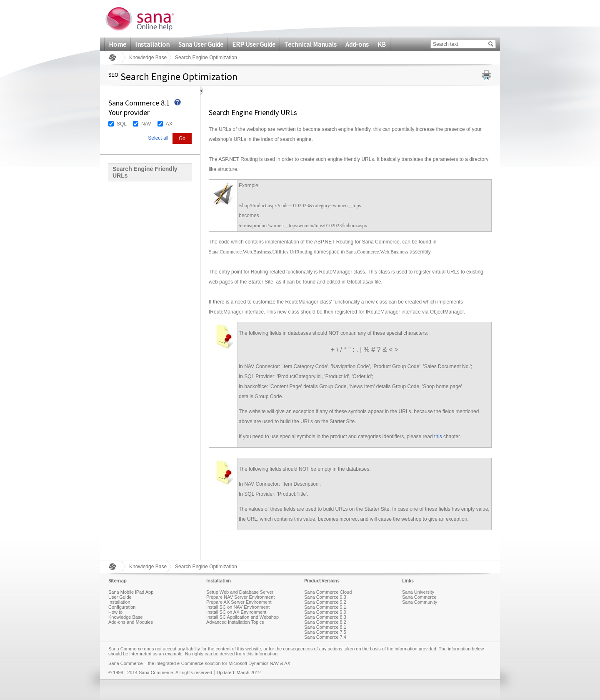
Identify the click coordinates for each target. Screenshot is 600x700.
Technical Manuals (310, 44)
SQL (122, 124)
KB (382, 44)
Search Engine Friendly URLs (145, 172)
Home (117, 44)
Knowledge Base (148, 58)
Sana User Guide (201, 44)
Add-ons (357, 44)
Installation (152, 44)
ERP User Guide (254, 44)
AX (169, 124)
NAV (146, 124)
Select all (158, 138)
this (438, 437)
